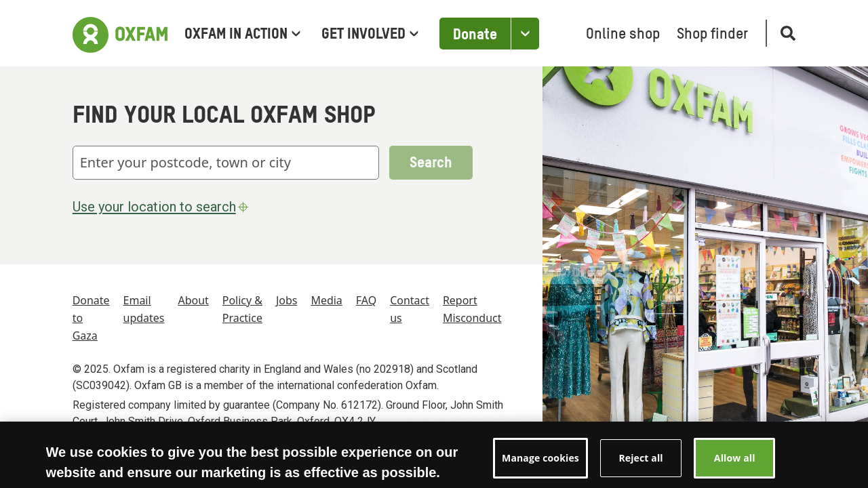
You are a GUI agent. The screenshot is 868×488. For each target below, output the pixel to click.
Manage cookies (540, 467)
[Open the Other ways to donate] (525, 34)
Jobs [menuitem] (287, 300)
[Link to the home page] (120, 33)
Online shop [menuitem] (623, 35)
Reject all (640, 467)
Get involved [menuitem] (370, 35)
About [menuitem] (193, 300)
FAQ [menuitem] (366, 300)
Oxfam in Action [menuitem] (242, 35)
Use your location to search (162, 207)
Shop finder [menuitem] (712, 35)
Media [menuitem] (326, 300)
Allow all (735, 467)
